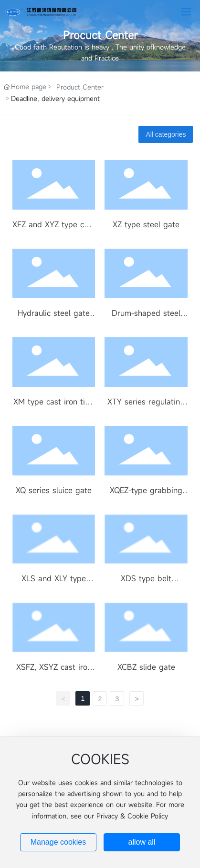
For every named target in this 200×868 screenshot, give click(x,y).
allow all (142, 842)
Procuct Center (100, 35)
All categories (166, 134)
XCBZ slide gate (146, 667)
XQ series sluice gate (54, 490)
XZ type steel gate (146, 224)
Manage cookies (58, 842)
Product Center (80, 87)
